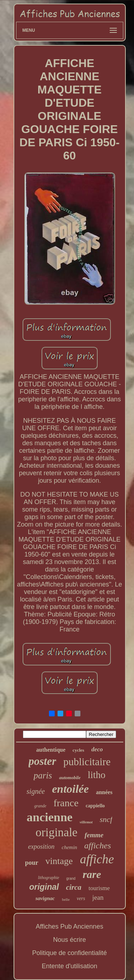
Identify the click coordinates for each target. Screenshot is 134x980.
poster (43, 761)
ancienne (50, 817)
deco (97, 749)
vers (81, 898)
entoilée (70, 789)
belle (66, 899)
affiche (97, 859)
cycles (78, 750)
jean (98, 897)
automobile (70, 778)
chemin (70, 847)
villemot (86, 822)
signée (36, 791)
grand (71, 879)
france (66, 803)
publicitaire (87, 762)
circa (74, 887)
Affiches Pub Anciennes (70, 926)
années (104, 792)
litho (96, 775)
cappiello (95, 806)
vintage (59, 861)
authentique (51, 750)
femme (94, 835)
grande (40, 806)
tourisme (99, 888)
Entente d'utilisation (70, 966)
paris (43, 775)
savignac (45, 898)
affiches (98, 846)
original (44, 887)
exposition (41, 847)
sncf (106, 819)
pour (32, 863)
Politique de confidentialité (70, 953)
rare (92, 874)
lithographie (48, 878)
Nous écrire (69, 940)
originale (56, 832)
